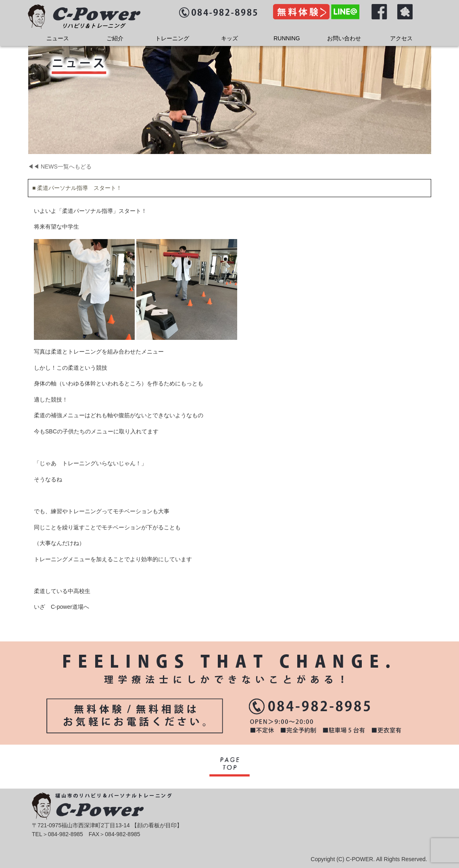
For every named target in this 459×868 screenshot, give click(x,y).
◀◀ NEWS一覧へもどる (60, 167)
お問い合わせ (344, 38)
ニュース (58, 38)
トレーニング (172, 38)
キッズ (229, 38)
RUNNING (287, 38)
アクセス (401, 38)
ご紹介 (115, 38)
